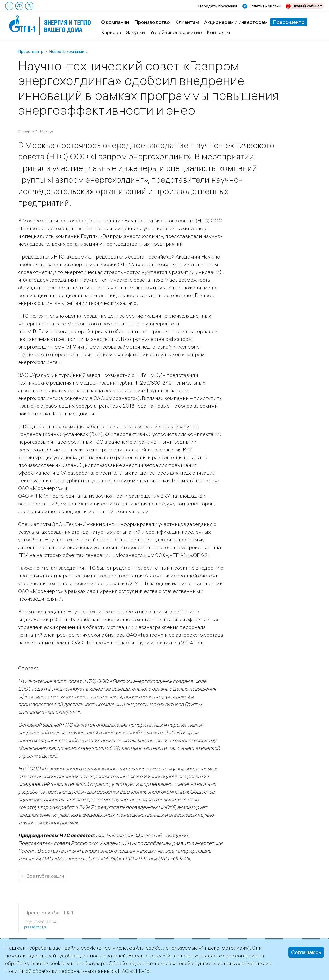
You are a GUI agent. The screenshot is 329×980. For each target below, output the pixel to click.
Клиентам (187, 22)
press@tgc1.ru (36, 927)
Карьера (111, 32)
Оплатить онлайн (265, 6)
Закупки (136, 32)
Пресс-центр (289, 22)
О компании (115, 22)
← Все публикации (43, 876)
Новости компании (67, 51)
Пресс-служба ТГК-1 (49, 912)
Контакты (218, 32)
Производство (152, 22)
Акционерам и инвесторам (236, 22)
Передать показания (218, 6)
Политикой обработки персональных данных (59, 971)
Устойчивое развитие (176, 32)
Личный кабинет (307, 6)
